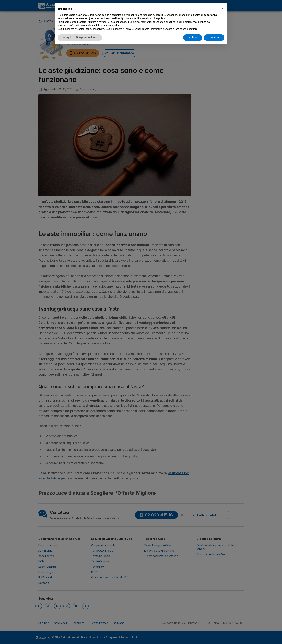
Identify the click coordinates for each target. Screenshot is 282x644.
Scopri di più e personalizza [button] (80, 38)
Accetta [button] (214, 38)
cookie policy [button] (157, 18)
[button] (223, 9)
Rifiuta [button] (193, 38)
